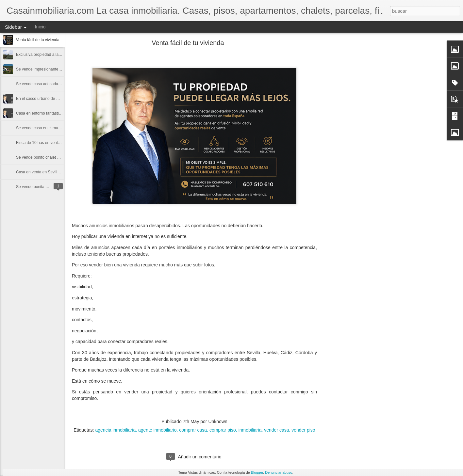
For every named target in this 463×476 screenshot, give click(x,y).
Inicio (40, 27)
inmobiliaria (250, 430)
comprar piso (223, 430)
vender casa (276, 430)
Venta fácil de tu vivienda (38, 40)
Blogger (257, 472)
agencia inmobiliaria (115, 430)
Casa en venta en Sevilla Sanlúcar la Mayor (54, 172)
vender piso (303, 430)
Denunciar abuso (279, 472)
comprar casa (193, 430)
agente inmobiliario (157, 430)
